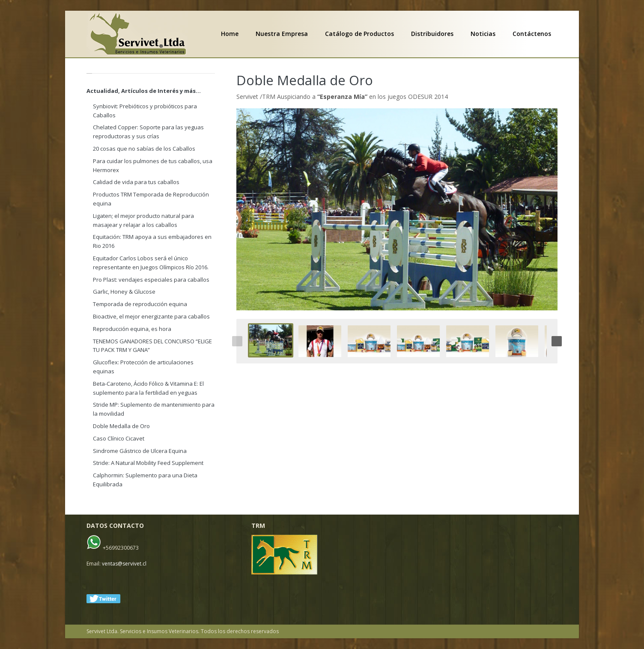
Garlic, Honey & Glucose (124, 292)
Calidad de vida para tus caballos (136, 182)
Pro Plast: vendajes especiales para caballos (151, 280)
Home (230, 34)
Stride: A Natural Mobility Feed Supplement (148, 463)
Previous (237, 341)
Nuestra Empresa (282, 34)
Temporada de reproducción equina (140, 304)
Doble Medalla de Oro (305, 80)
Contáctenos (532, 34)
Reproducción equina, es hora (132, 329)
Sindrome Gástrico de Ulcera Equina (140, 451)
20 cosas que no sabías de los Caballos (144, 149)
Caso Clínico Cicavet (119, 438)
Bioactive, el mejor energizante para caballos (151, 316)
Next (557, 341)
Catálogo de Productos (359, 34)
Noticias (483, 34)
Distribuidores (432, 34)
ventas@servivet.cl (124, 564)
